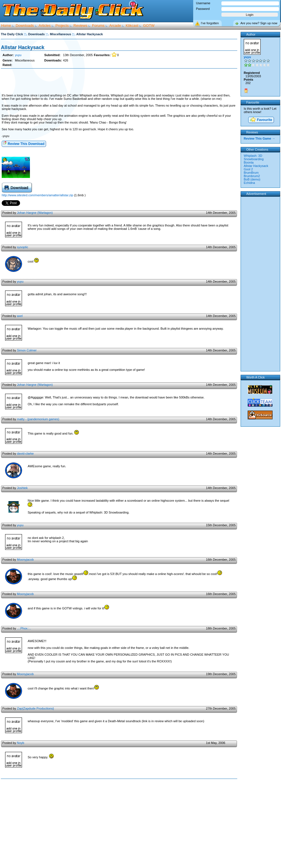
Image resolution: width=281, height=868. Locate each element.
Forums (98, 26)
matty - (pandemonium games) (38, 419)
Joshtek (22, 488)
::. (25, 34)
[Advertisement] (119, 81)
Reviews (80, 26)
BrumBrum (251, 173)
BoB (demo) (252, 179)
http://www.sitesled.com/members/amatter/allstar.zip (37, 195)
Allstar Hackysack (23, 47)
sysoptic (23, 247)
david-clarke (25, 453)
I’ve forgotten (210, 23)
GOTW (149, 26)
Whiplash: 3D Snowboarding (254, 157)
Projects (62, 26)
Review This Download (24, 143)
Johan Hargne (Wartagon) (35, 213)
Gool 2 (248, 169)
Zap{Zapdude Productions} (35, 708)
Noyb (21, 743)
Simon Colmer (27, 350)
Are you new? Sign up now (259, 23)
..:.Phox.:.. (24, 628)
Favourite (261, 120)
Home (6, 26)
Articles (45, 26)
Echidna (249, 183)
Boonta (249, 162)
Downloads (25, 26)
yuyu (18, 55)
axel (20, 316)
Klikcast (132, 26)
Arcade (115, 26)
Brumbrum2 (252, 176)
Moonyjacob (25, 559)
